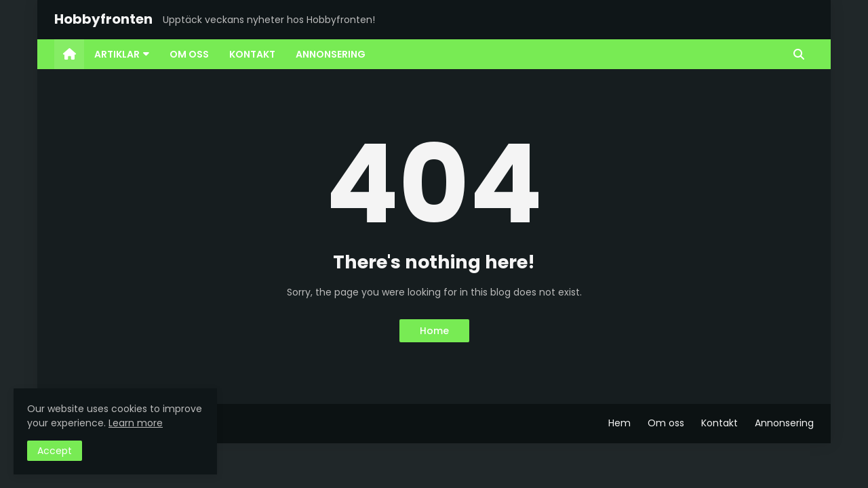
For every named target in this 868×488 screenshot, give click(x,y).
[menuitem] (69, 54)
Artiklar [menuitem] (117, 54)
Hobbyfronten (103, 19)
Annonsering (784, 423)
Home (434, 331)
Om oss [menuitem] (189, 54)
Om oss (666, 423)
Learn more (136, 423)
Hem (619, 423)
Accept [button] (55, 451)
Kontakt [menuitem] (252, 54)
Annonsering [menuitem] (331, 54)
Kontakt (719, 423)
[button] (799, 54)
